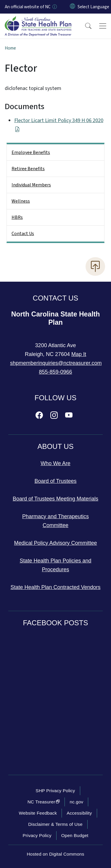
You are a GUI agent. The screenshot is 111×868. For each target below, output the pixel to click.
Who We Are (55, 463)
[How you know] (54, 7)
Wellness (21, 201)
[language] (93, 7)
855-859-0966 (55, 372)
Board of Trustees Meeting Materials (55, 499)
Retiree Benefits (28, 169)
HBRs (17, 217)
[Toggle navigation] (103, 26)
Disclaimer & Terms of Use (55, 824)
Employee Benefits (31, 152)
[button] (84, 26)
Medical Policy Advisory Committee (55, 543)
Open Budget (75, 835)
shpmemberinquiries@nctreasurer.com (56, 363)
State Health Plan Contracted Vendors (55, 587)
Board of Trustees (55, 481)
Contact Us (23, 234)
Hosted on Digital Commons (55, 854)
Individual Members (31, 185)
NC (44, 802)
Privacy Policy (37, 835)
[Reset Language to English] (73, 7)
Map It (79, 354)
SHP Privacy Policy (55, 791)
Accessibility (79, 813)
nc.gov (76, 802)
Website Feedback (38, 813)
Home (10, 48)
